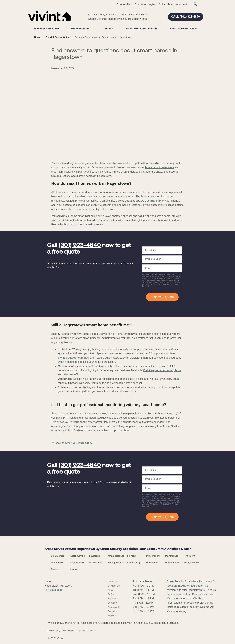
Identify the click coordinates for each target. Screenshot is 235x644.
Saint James (58, 556)
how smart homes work (160, 167)
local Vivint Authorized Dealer (185, 586)
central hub (154, 201)
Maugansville (192, 563)
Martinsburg (172, 556)
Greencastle (96, 563)
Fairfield (132, 556)
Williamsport (172, 563)
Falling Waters (116, 563)
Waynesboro (77, 563)
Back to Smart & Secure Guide (72, 443)
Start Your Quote (162, 297)
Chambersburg (116, 556)
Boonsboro (152, 563)
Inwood (74, 569)
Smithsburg (133, 563)
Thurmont (190, 556)
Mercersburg (153, 556)
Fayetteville (95, 556)
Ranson (55, 569)
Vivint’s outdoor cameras (73, 358)
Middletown (57, 563)
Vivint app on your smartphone (162, 370)
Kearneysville (77, 556)
